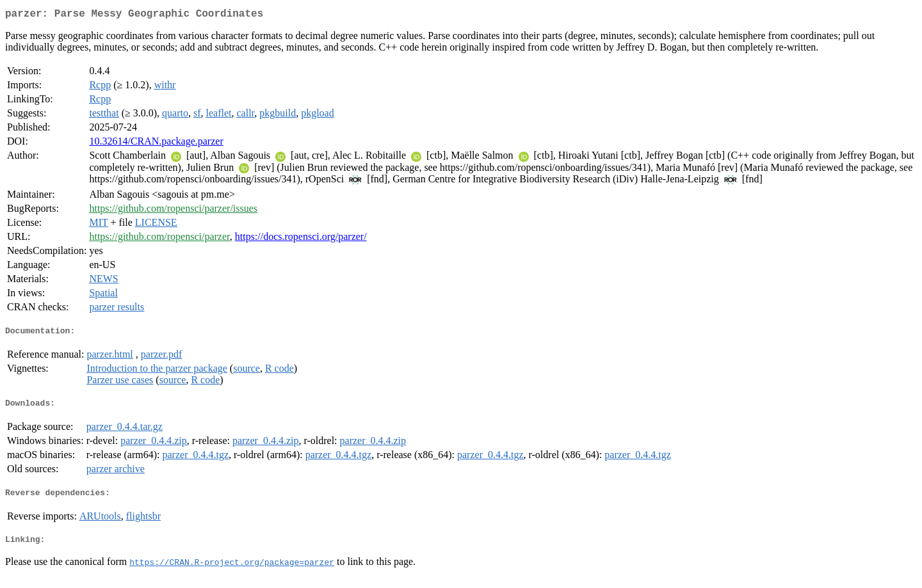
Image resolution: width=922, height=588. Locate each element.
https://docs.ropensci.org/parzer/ (301, 239)
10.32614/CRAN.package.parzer (156, 144)
